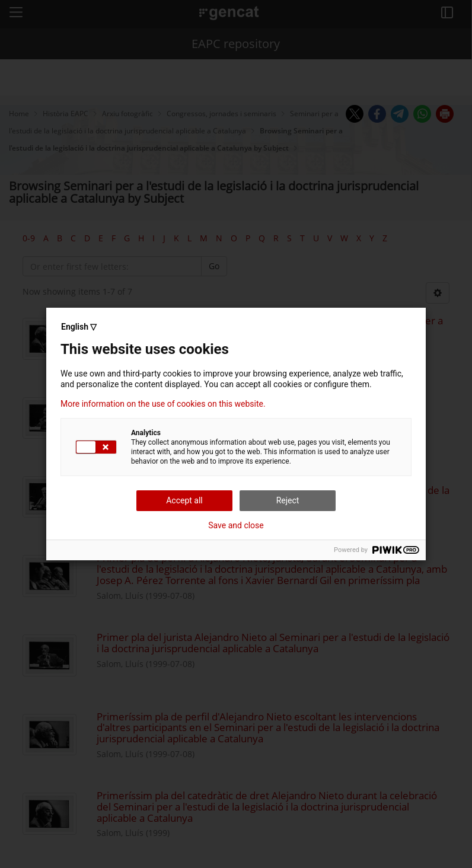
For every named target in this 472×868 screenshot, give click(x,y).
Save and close (236, 525)
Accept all (184, 500)
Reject (288, 500)
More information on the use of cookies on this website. (163, 404)
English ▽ (79, 327)
